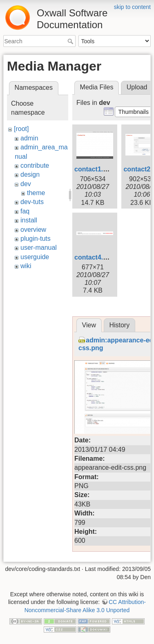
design (30, 174)
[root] (21, 129)
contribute (35, 165)
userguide (35, 257)
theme (36, 193)
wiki (26, 266)
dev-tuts (32, 202)
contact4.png (95, 257)
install (29, 220)
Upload (137, 87)
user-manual (39, 248)
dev (26, 184)
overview (33, 230)
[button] (133, 112)
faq (25, 211)
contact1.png (95, 169)
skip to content (132, 7)
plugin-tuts (36, 239)
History (119, 325)
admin (29, 138)
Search (71, 41)
